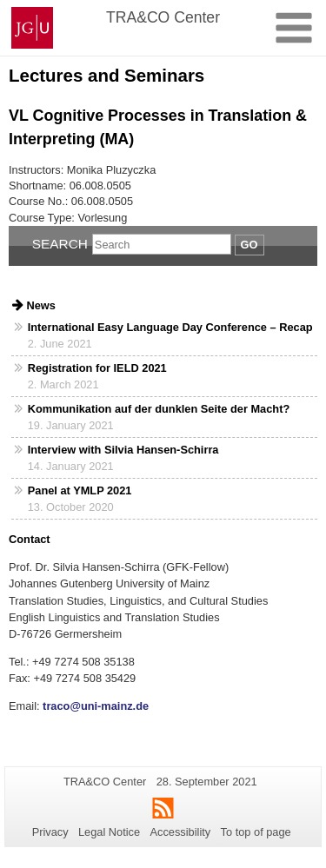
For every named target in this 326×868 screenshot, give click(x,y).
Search (60, 244)
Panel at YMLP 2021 (80, 490)
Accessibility (181, 832)
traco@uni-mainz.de (95, 706)
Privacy (50, 832)
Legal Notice (109, 832)
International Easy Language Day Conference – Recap (170, 327)
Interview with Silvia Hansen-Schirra (123, 450)
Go (249, 245)
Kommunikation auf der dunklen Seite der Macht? (159, 409)
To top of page (256, 832)
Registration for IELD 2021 (97, 368)
